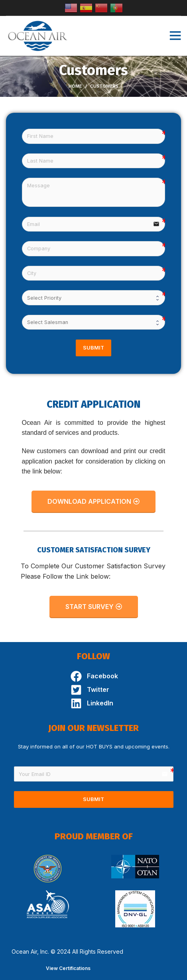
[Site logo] (38, 35)
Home (75, 86)
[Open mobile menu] (175, 36)
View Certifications (68, 968)
